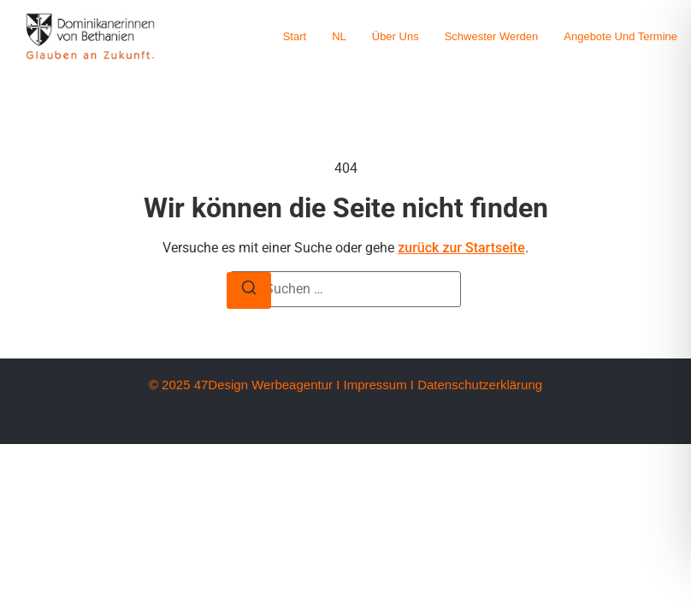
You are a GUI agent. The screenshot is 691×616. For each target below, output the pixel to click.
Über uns (396, 36)
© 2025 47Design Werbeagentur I (244, 385)
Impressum (375, 385)
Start (295, 36)
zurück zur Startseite (461, 248)
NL (339, 36)
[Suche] (249, 290)
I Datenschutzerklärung (476, 385)
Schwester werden (492, 36)
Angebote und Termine (620, 36)
